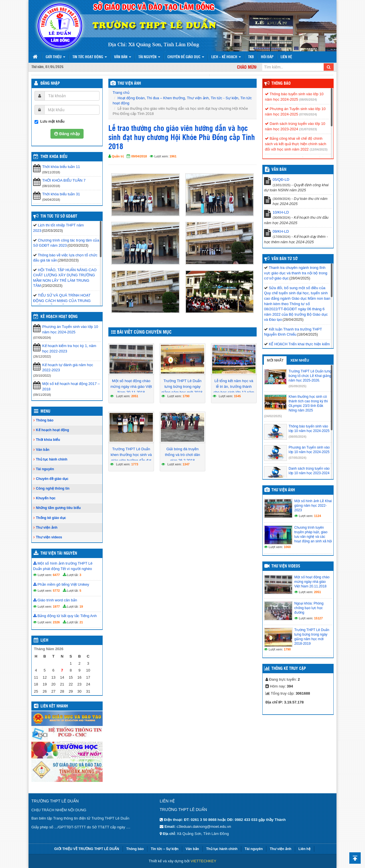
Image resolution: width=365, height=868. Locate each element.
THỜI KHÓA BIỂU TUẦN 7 (64, 180)
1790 (186, 396)
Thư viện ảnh (198, 98)
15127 (318, 618)
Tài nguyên (149, 57)
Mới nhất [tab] (275, 360)
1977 (56, 607)
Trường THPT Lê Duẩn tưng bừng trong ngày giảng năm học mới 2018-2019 (182, 389)
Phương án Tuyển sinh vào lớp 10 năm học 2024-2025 (70, 329)
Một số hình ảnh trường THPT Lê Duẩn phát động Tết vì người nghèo (63, 566)
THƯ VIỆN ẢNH (129, 84)
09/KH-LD (281, 231)
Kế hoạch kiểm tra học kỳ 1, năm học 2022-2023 (69, 348)
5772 (56, 591)
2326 (56, 622)
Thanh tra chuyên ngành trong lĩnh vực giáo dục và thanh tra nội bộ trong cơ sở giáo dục (296, 273)
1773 (135, 464)
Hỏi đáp (267, 57)
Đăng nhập (50, 84)
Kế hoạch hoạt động (59, 317)
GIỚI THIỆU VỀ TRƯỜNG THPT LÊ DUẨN (87, 849)
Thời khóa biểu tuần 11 (61, 167)
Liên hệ (286, 57)
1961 (173, 156)
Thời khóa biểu (48, 440)
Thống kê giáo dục (51, 518)
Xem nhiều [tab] (300, 360)
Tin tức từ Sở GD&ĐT (59, 216)
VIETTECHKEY (203, 861)
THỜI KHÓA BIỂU (54, 157)
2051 (135, 396)
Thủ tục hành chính (52, 459)
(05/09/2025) (297, 386)
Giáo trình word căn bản (55, 600)
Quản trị (118, 156)
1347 (186, 464)
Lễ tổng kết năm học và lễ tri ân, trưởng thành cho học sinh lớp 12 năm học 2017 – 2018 (234, 389)
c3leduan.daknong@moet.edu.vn (204, 827)
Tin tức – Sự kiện (165, 849)
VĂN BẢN (279, 170)
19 (81, 607)
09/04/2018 (139, 156)
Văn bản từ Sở (284, 259)
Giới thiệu (55, 57)
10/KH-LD (281, 212)
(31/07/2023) (308, 129)
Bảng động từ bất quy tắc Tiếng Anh (65, 616)
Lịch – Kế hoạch (226, 57)
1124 (317, 516)
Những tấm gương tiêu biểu (58, 508)
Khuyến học (46, 498)
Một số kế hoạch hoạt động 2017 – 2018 (71, 386)
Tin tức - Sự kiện (225, 98)
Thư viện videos (49, 537)
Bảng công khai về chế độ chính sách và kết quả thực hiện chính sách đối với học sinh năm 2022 (296, 144)
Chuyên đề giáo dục (186, 57)
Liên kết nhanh (54, 706)
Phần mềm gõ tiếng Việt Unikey (61, 584)
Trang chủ (121, 93)
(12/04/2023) (319, 149)
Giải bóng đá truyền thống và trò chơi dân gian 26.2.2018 (183, 455)
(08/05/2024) (308, 100)
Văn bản (123, 57)
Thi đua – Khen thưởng (166, 98)
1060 (287, 547)
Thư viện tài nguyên (59, 553)
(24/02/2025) (273, 416)
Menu (45, 411)
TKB (251, 57)
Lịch (44, 640)
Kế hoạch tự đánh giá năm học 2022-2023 (68, 368)
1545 (237, 396)
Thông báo (45, 420)
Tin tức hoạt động (90, 57)
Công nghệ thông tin (53, 488)
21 (81, 622)
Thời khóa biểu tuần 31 (61, 194)
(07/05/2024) (308, 114)
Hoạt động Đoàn (131, 98)
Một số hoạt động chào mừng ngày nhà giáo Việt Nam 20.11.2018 (131, 387)
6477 (56, 575)
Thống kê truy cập (289, 669)
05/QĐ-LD (281, 180)
